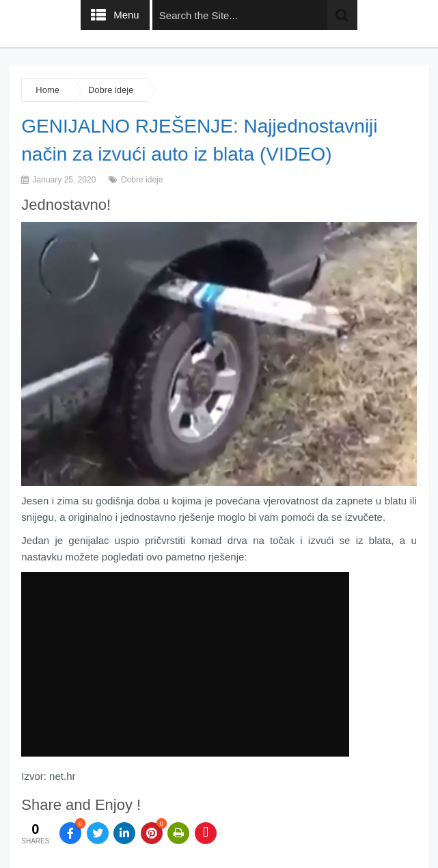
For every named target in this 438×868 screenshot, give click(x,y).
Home (47, 90)
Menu (126, 15)
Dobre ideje (111, 90)
